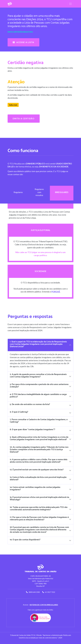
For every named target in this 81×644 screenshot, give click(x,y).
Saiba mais (13, 105)
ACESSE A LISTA (23, 42)
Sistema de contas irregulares (44, 605)
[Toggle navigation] (70, 4)
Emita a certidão (24, 119)
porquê (56, 292)
